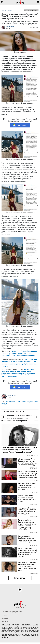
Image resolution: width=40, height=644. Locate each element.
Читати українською (31, 10)
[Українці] (20, 2)
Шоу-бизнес (24, 402)
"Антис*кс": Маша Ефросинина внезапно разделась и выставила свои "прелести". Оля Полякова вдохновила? (19, 353)
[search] (2, 2)
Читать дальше (20, 578)
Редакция (5, 618)
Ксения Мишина (12, 402)
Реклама (4, 615)
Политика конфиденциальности (12, 612)
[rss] (20, 590)
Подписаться (20, 125)
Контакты (5, 622)
